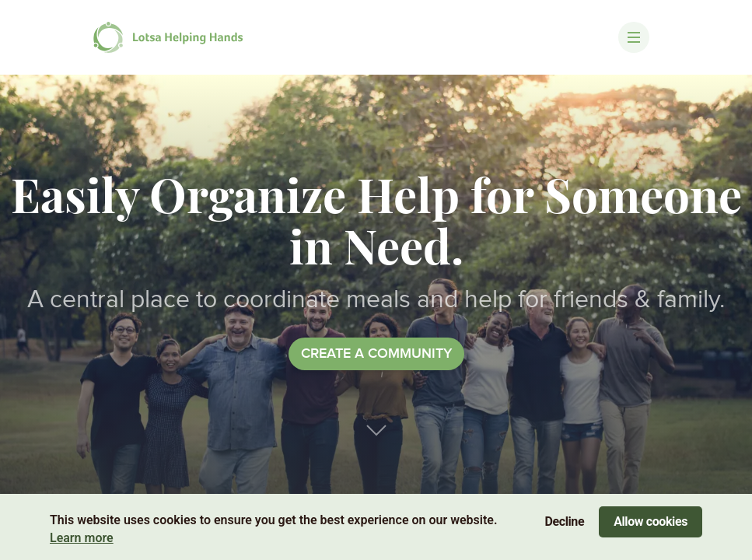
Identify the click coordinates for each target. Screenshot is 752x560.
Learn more (82, 538)
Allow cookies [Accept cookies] (651, 521)
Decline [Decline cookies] (565, 521)
